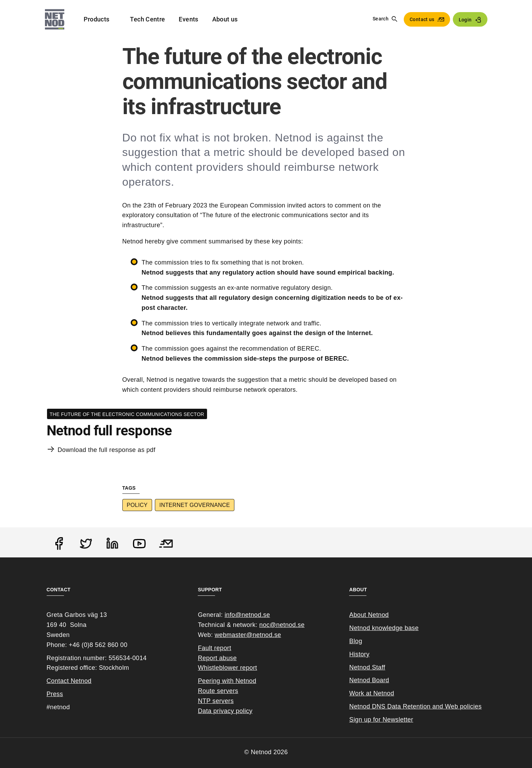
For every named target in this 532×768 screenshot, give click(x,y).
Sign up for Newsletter (381, 720)
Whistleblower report (227, 668)
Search (381, 19)
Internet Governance (195, 505)
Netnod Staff (367, 667)
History (359, 654)
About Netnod (369, 615)
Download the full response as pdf (107, 450)
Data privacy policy (225, 711)
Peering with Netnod (227, 681)
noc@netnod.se (282, 625)
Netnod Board (369, 680)
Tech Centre (147, 19)
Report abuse (217, 658)
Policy (137, 505)
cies (476, 706)
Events (188, 19)
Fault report (214, 648)
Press (55, 694)
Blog (356, 641)
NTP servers (216, 701)
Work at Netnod (372, 693)
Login (465, 20)
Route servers (218, 691)
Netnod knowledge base (384, 628)
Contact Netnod (69, 681)
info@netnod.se (247, 615)
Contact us (422, 19)
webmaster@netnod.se (248, 635)
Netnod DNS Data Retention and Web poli (410, 706)
